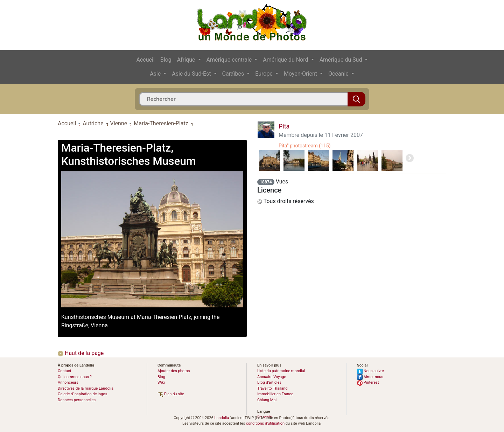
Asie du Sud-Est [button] (192, 74)
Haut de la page (81, 353)
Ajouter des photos (174, 371)
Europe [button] (265, 74)
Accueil (146, 60)
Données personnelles (77, 400)
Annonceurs (68, 382)
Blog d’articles (269, 382)
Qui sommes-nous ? (75, 377)
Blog (166, 60)
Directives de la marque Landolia (86, 388)
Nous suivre (370, 371)
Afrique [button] (187, 60)
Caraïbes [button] (234, 74)
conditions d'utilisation (265, 423)
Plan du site (171, 394)
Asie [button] (156, 74)
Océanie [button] (339, 74)
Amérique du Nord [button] (286, 60)
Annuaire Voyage (272, 377)
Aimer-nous (370, 377)
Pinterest (368, 382)
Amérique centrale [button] (230, 60)
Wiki (161, 382)
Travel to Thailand (272, 388)
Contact (64, 371)
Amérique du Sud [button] (342, 60)
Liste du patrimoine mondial (281, 371)
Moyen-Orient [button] (301, 74)
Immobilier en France (275, 394)
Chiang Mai (267, 400)
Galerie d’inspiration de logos (82, 394)
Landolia (222, 418)
